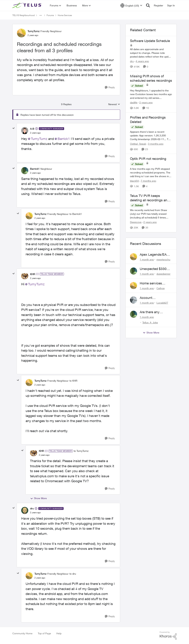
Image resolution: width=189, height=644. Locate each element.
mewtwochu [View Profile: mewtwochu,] (163, 259)
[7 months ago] (148, 181)
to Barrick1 (76, 214)
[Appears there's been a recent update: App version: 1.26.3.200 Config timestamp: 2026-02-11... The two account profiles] (151, 135)
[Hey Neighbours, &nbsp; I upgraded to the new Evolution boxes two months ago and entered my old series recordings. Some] (151, 94)
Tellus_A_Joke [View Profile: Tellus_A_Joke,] (150, 322)
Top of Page (44, 633)
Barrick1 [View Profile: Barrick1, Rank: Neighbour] (35, 169)
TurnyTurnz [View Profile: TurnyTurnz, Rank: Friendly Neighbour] (34, 31)
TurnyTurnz (39, 139)
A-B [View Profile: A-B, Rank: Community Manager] (32, 129)
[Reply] (110, 87)
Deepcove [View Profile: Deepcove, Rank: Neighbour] (136, 222)
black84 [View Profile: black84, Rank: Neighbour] (134, 181)
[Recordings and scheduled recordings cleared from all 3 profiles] (35, 133)
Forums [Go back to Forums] (50, 15)
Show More (39, 498)
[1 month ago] (147, 259)
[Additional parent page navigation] (41, 15)
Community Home (22, 633)
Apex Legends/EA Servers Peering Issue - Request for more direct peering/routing (154, 255)
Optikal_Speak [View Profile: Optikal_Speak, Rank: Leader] (138, 144)
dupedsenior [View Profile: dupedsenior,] (163, 274)
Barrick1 (64, 139)
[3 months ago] (155, 144)
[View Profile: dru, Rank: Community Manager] (25, 510)
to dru (73, 574)
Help (59, 633)
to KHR (73, 381)
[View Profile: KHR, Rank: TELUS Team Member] (25, 276)
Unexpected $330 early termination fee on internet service (155, 269)
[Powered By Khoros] (168, 636)
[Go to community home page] (28, 5)
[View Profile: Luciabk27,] (134, 300)
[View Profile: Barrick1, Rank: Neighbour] (25, 171)
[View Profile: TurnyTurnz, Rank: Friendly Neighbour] (21, 33)
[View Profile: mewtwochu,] (134, 257)
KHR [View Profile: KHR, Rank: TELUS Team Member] (33, 274)
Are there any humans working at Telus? (154, 312)
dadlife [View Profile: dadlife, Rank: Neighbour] (134, 102)
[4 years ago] (142, 61)
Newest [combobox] (114, 104)
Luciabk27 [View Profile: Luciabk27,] (162, 303)
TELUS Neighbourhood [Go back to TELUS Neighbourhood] (23, 15)
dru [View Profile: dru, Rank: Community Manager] (32, 508)
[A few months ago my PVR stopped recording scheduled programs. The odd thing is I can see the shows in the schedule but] (151, 172)
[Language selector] (131, 5)
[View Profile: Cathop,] (134, 285)
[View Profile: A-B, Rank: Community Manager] (25, 131)
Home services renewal (151, 283)
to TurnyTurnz (81, 451)
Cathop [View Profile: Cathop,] (161, 288)
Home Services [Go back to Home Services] (65, 15)
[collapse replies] (14, 128)
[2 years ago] (145, 102)
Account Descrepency (150, 298)
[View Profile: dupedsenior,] (134, 271)
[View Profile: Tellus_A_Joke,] (134, 314)
